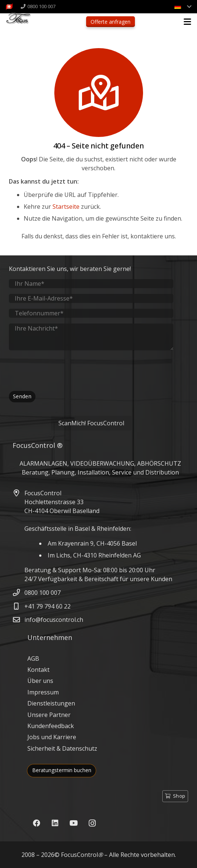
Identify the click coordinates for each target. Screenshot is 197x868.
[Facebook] (37, 823)
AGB (33, 658)
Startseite (66, 207)
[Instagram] (92, 823)
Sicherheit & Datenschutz (62, 748)
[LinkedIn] (55, 823)
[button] (187, 22)
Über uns (40, 681)
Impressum (43, 692)
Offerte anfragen (111, 22)
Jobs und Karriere (52, 737)
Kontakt (38, 670)
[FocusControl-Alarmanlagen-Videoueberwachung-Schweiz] (9, 7)
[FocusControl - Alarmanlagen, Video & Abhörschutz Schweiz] (24, 22)
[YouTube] (74, 823)
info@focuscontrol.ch (54, 620)
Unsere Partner (49, 715)
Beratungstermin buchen (62, 770)
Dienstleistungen (51, 703)
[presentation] (65, 371)
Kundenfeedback (51, 726)
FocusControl (79, 855)
